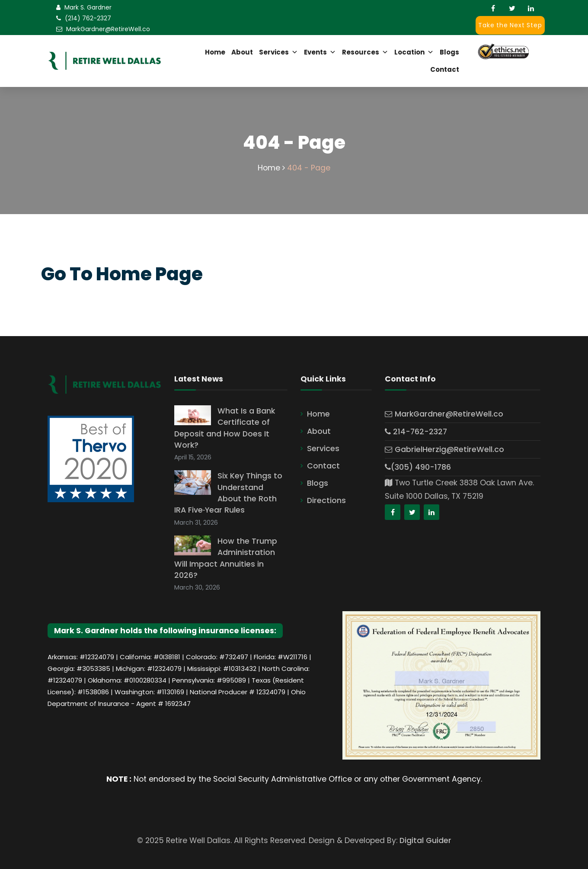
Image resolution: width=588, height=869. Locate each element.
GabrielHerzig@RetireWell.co (444, 449)
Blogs (449, 52)
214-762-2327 (416, 432)
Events (320, 52)
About (242, 52)
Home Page (149, 274)
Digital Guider (425, 840)
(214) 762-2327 (88, 18)
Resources (365, 52)
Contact (445, 69)
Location (414, 52)
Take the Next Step (510, 25)
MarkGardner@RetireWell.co (108, 29)
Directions (326, 500)
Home (215, 52)
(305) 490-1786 (418, 467)
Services (278, 52)
